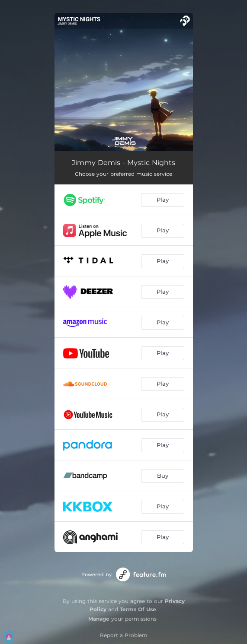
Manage (99, 619)
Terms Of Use (138, 609)
